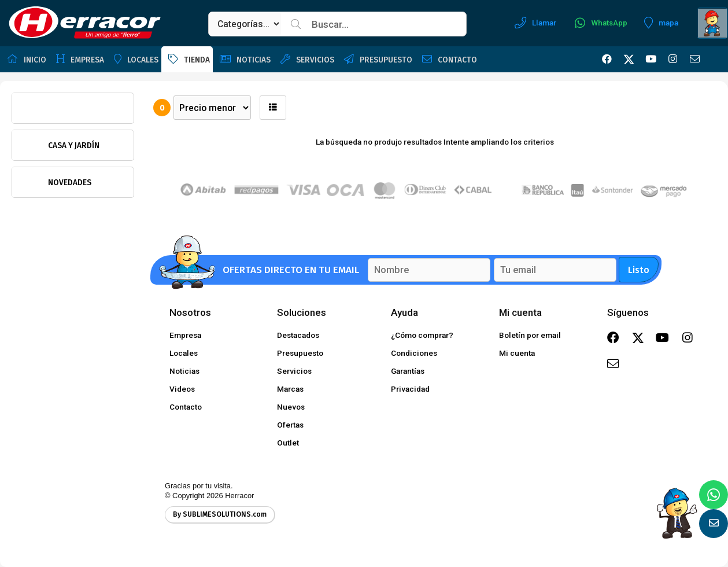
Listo (639, 270)
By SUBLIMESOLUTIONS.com (220, 514)
